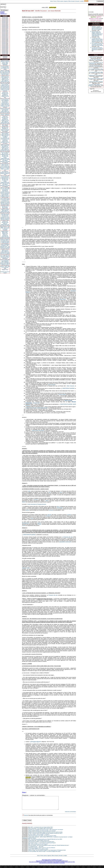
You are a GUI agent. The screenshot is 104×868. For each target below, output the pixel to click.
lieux (58, 507)
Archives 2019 (5, 26)
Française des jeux (53, 595)
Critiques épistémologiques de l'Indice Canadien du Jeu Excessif (42, 833)
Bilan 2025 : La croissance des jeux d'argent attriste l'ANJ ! (41, 830)
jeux (50, 492)
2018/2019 (5, 57)
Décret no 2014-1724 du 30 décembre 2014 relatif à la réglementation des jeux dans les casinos (5, 111)
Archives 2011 (5, 37)
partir (24, 526)
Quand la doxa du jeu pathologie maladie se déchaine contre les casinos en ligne (45, 835)
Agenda (66, 1)
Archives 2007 (5, 42)
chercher (36, 500)
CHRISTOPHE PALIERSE (68, 388)
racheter (69, 515)
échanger (48, 516)
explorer (39, 523)
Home (52, 1)
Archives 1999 (5, 53)
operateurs (92, 19)
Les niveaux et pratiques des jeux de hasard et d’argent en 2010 (5, 173)
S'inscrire (26, 818)
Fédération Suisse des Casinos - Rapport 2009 (5, 207)
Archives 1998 (5, 54)
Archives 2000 (5, 51)
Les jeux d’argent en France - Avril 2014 (5, 114)
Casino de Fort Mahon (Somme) (96, 82)
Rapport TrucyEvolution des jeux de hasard (5, 271)
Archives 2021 (5, 24)
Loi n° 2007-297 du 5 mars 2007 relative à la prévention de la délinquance (5, 257)
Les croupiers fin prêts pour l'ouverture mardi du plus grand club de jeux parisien (98, 44)
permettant (99, 20)
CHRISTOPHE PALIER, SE (32, 408)
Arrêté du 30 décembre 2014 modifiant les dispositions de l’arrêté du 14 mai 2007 (5, 95)
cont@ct (82, 1)
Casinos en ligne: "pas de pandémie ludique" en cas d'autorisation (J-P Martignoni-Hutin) (47, 853)
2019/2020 (5, 58)
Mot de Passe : (3, 7)
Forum (55, 1)
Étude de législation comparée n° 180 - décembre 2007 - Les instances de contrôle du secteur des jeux (5, 246)
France (39, 524)
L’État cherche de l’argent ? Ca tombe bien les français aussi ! (41, 844)
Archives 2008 (5, 41)
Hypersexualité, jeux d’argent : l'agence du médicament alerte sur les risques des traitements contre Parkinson (97, 34)
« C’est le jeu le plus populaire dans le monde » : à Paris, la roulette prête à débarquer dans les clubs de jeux (98, 40)
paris (61, 492)
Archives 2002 (5, 49)
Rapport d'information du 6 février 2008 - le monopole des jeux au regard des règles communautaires (5, 241)
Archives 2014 (5, 33)
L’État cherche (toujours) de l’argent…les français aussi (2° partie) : (42, 838)
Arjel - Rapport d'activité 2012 (5, 125)
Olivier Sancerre (71, 386)
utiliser (47, 501)
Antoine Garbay (62, 394)
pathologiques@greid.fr (36, 742)
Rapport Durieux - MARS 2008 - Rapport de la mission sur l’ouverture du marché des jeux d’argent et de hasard (5, 234)
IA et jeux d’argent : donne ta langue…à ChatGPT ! (39, 837)
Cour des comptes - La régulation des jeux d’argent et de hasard (5, 68)
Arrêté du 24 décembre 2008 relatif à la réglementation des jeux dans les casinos (5, 223)
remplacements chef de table (95, 75)
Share (24, 792)
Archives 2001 (5, 50)
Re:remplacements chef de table (96, 69)
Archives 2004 (5, 46)
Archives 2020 (5, 25)
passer (27, 510)
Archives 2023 (5, 21)
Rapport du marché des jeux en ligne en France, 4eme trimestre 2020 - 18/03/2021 (5, 63)
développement (26, 523)
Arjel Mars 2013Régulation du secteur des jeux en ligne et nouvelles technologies (5, 129)
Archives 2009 (5, 40)
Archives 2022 (5, 23)
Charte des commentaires (70, 814)
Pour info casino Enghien (95, 66)
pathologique (99, 22)
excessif (101, 19)
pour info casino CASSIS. (95, 60)
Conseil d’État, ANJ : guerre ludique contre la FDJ (39, 843)
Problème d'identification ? (4, 13)
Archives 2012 (5, 36)
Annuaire (77, 1)
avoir (32, 518)
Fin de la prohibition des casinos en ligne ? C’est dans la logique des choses (44, 854)
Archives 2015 (5, 32)
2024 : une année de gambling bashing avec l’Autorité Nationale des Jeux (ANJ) (45, 842)
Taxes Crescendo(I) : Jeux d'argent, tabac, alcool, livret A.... (41, 831)
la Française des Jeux (68, 537)
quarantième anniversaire (65, 542)
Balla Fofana (63, 299)
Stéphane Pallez (26, 568)
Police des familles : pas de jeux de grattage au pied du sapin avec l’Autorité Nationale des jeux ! (49, 848)
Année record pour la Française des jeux (37, 504)
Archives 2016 (5, 30)
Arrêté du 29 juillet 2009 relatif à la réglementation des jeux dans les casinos (5, 211)
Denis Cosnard (52, 385)
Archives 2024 (5, 20)
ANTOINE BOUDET (43, 408)
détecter (24, 502)
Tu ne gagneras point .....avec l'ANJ (36, 849)
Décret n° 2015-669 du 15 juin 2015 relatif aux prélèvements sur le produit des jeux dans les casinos (5, 73)
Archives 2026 (5, 17)
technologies (60, 508)
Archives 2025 (5, 19)
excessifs (97, 19)
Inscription (2, 12)
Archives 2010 (5, 38)
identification (93, 20)
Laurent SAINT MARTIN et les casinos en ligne (38, 852)
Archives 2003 (5, 47)
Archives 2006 (5, 43)
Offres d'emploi (71, 1)
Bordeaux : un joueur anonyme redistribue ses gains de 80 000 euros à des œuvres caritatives (97, 28)
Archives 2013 (5, 34)
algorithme (93, 17)
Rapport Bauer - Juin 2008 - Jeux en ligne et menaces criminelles (5, 228)
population (93, 22)
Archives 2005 (5, 45)
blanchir (49, 515)
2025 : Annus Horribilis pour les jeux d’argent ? (38, 847)
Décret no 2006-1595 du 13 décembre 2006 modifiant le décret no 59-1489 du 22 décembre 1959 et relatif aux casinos (5, 262)
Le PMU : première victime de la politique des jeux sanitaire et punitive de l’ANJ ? (45, 836)
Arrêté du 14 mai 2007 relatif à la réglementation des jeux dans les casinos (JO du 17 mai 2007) (5, 252)
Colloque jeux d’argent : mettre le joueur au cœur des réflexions (42, 850)
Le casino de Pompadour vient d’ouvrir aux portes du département (97, 49)
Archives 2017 (5, 29)
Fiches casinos (60, 1)
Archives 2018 (5, 28)
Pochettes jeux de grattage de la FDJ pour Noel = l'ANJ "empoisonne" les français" (46, 832)
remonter (51, 510)
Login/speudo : (3, 4)
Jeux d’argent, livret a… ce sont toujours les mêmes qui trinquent (42, 845)
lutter (29, 491)
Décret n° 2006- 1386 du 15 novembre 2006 (5, 267)
